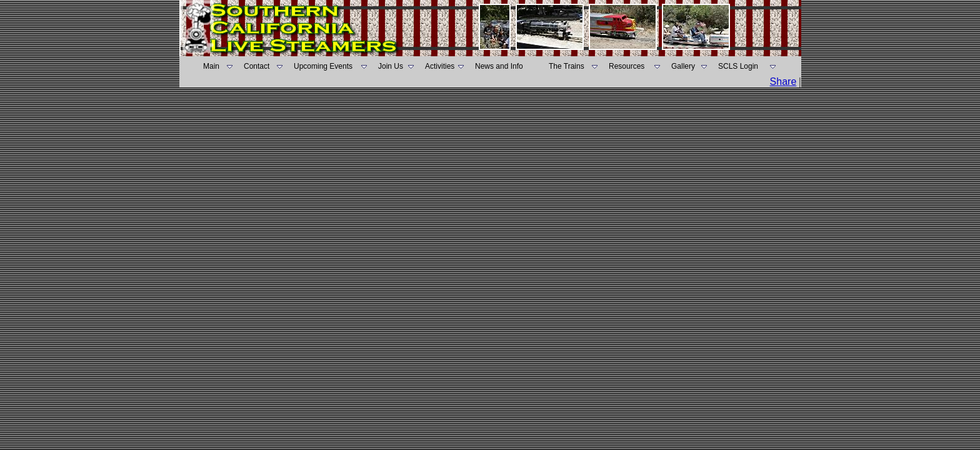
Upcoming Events (323, 66)
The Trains (567, 66)
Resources (627, 66)
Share (783, 82)
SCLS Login (738, 66)
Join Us (391, 66)
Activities (440, 66)
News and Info (499, 66)
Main (211, 66)
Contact (257, 66)
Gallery (683, 66)
